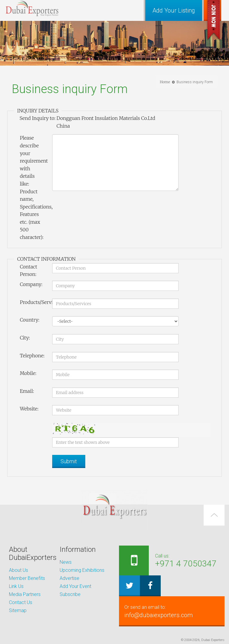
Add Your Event (75, 586)
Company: (31, 284)
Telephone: (32, 356)
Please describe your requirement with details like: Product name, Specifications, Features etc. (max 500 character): (34, 187)
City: (25, 338)
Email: (27, 391)
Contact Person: (28, 271)
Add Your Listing (174, 10)
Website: (29, 409)
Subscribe (70, 594)
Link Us (16, 586)
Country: (30, 320)
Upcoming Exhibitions (82, 570)
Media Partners (25, 594)
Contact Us (21, 602)
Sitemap (18, 610)
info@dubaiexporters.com (172, 611)
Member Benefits (27, 578)
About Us (18, 570)
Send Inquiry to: (37, 118)
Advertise (69, 578)
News (66, 562)
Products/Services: (34, 302)
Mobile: (28, 373)
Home (165, 82)
